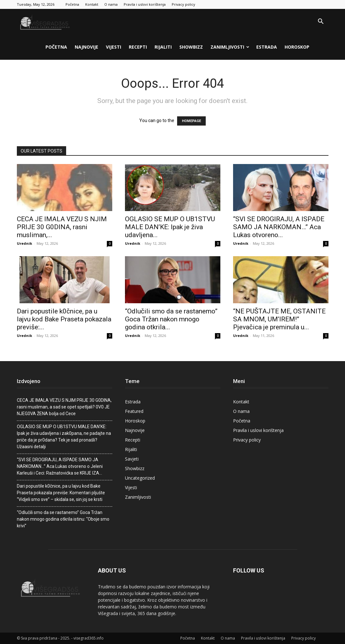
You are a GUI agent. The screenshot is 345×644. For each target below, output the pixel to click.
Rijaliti (163, 47)
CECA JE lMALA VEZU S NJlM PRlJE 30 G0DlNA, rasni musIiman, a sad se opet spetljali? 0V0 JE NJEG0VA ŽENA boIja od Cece (64, 407)
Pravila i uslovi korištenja (145, 4)
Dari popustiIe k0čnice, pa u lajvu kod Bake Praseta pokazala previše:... (64, 319)
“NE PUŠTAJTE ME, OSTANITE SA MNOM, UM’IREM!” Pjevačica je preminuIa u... (279, 319)
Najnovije (86, 47)
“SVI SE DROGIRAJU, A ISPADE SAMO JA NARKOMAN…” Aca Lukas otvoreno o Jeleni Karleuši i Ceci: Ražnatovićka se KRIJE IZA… (60, 466)
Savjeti (132, 459)
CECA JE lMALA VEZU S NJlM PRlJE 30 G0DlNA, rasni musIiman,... (62, 227)
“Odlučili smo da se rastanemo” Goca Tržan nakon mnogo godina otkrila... (171, 319)
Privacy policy (183, 4)
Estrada (267, 47)
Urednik (24, 243)
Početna (72, 4)
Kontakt (92, 4)
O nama (111, 4)
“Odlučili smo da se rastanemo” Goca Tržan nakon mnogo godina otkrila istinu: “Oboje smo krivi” (63, 519)
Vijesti (114, 47)
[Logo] (45, 22)
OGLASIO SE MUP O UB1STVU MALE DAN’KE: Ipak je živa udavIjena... (170, 227)
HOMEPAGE (191, 121)
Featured (134, 411)
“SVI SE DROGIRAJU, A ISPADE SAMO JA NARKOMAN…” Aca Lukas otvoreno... (279, 227)
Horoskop (297, 47)
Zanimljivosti (230, 47)
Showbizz (191, 47)
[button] (321, 22)
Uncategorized (140, 478)
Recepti (138, 47)
